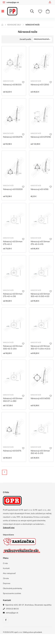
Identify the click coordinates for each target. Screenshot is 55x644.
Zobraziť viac (9, 528)
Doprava (7, 583)
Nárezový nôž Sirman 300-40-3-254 (13, 347)
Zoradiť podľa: (25, 39)
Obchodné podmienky (12, 588)
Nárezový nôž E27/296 (41, 137)
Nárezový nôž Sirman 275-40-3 (13, 243)
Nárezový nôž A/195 (40, 189)
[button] (34, 12)
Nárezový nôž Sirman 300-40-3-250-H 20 (40, 295)
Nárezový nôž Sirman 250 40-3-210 (40, 452)
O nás (5, 563)
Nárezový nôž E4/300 (40, 398)
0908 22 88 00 (12, 609)
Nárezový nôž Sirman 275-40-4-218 (13, 295)
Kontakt (6, 568)
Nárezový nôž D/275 (12, 451)
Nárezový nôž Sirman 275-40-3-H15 (40, 243)
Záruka (6, 578)
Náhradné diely (14, 25)
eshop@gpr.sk (13, 2)
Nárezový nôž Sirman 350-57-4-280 (13, 400)
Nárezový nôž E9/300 (13, 189)
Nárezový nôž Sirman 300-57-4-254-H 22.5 (40, 347)
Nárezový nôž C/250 (40, 85)
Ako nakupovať (9, 573)
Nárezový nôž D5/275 (13, 137)
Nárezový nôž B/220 (12, 85)
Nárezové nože (8, 81)
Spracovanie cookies (12, 593)
